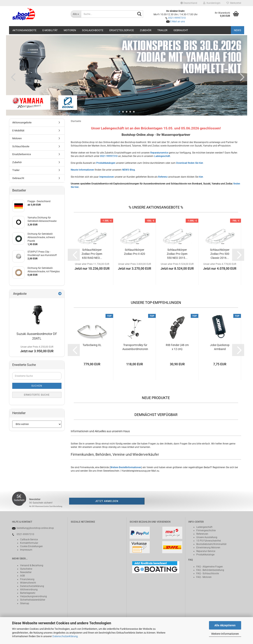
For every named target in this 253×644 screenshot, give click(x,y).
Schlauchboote (93, 30)
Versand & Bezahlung (32, 565)
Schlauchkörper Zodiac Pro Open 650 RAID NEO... (92, 254)
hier (201, 177)
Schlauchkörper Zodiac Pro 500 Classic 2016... (220, 254)
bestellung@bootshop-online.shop (35, 528)
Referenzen (202, 534)
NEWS (238, 30)
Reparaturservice (159, 153)
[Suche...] (76, 14)
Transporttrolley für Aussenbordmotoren (135, 347)
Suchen (37, 386)
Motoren (70, 30)
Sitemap (25, 603)
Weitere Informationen (225, 634)
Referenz (163, 177)
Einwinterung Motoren (208, 548)
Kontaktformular (29, 543)
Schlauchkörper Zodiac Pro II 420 (135, 252)
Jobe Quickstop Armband (220, 347)
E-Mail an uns (178, 22)
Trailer (162, 30)
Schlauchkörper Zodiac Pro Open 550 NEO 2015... (177, 254)
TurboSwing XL (92, 345)
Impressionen (107, 177)
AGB (22, 576)
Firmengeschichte (206, 530)
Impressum (26, 550)
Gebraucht (181, 30)
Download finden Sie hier (190, 163)
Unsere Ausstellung (207, 537)
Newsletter (26, 572)
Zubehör (146, 30)
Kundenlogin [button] (212, 3)
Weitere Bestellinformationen (126, 467)
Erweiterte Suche (37, 395)
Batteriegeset (27, 593)
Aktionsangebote (24, 30)
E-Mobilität (50, 30)
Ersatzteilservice (122, 30)
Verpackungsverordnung (33, 596)
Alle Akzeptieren (225, 625)
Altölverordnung (29, 590)
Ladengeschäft (162, 156)
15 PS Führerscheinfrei (209, 541)
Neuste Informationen (82, 170)
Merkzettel (234, 3)
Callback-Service (29, 540)
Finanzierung (27, 579)
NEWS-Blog (129, 170)
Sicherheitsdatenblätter (33, 600)
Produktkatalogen (106, 163)
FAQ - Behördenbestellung (210, 570)
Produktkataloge (205, 555)
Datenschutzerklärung (65, 636)
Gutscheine (26, 569)
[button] (189, 3)
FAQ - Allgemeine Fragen (210, 567)
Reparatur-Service (206, 551)
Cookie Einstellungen (31, 546)
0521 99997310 (109, 156)
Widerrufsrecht (28, 583)
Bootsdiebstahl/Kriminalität (211, 544)
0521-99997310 (177, 18)
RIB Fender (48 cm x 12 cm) (177, 347)
